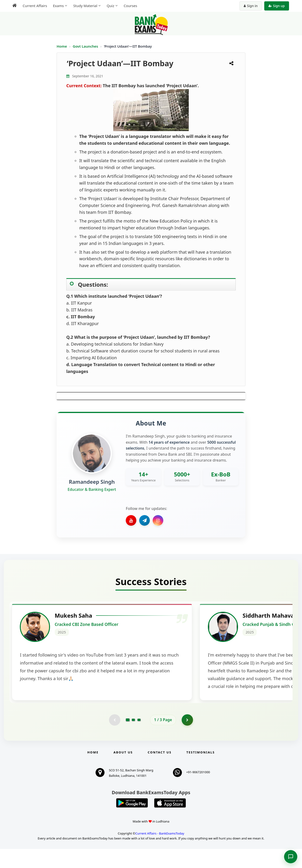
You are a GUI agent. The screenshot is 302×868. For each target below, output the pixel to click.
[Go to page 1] (128, 739)
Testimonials (201, 771)
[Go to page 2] (133, 739)
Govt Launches (86, 46)
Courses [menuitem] (130, 6)
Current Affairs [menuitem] (35, 6)
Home (62, 46)
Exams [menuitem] (58, 6)
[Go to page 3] (139, 739)
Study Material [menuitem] (85, 6)
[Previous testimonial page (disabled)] (114, 739)
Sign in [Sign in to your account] (251, 6)
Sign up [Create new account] (277, 6)
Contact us (159, 771)
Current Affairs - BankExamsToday (160, 853)
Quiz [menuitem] (110, 6)
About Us (123, 771)
